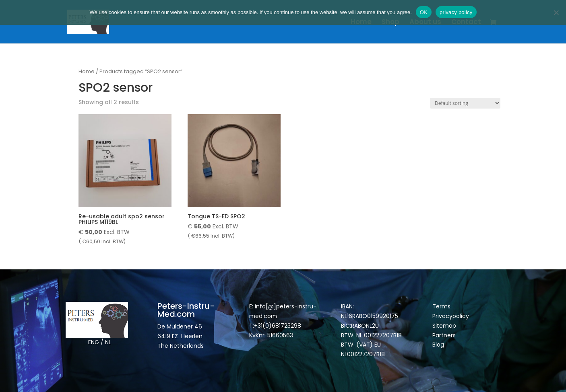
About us (425, 23)
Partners (444, 335)
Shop (390, 23)
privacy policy (456, 12)
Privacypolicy (451, 316)
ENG (94, 342)
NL (108, 342)
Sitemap (445, 326)
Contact (466, 23)
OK (424, 12)
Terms (441, 306)
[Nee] (556, 12)
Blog (438, 345)
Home (361, 23)
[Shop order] (465, 103)
